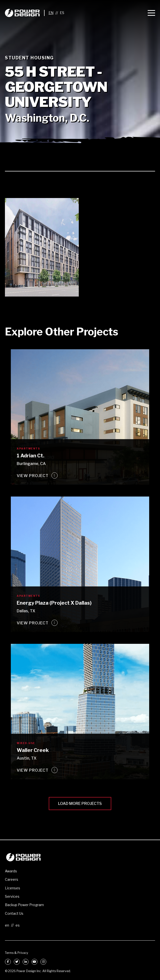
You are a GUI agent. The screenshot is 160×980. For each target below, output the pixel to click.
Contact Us (14, 913)
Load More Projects (80, 804)
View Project (33, 476)
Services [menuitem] (12, 896)
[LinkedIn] (26, 962)
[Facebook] (8, 962)
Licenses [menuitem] (13, 888)
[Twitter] (17, 962)
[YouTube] (34, 962)
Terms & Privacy (16, 953)
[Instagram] (43, 962)
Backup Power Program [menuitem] (24, 905)
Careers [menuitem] (12, 879)
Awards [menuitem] (11, 871)
